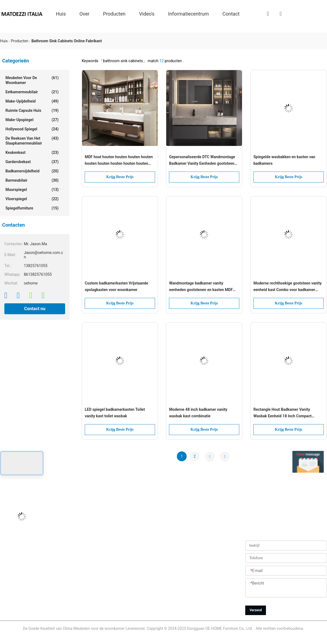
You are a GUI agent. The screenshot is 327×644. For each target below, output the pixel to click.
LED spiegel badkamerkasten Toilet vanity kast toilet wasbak (115, 413)
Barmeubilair (32, 180)
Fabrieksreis (133, 561)
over (84, 14)
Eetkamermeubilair (32, 92)
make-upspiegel (32, 120)
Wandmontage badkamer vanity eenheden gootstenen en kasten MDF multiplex (201, 287)
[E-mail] (286, 571)
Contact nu (35, 309)
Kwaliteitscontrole (138, 573)
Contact (231, 14)
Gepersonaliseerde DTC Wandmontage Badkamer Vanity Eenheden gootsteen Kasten (202, 161)
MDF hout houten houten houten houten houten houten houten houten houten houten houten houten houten (119, 161)
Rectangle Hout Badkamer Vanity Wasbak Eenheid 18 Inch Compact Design (282, 413)
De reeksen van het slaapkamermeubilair (32, 141)
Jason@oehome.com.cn (21, 548)
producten (114, 14)
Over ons (130, 536)
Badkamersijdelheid (32, 171)
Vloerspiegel (32, 199)
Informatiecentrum (188, 14)
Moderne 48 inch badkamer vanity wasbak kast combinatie (198, 413)
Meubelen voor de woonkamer (32, 80)
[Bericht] (286, 588)
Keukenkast (32, 152)
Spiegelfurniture (32, 208)
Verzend (256, 610)
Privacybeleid (134, 610)
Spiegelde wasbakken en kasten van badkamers (284, 160)
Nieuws (129, 585)
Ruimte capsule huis (32, 110)
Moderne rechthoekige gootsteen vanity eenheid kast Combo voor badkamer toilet (287, 287)
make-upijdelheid (32, 101)
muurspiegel (32, 190)
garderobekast (32, 162)
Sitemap (129, 597)
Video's (147, 14)
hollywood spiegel (32, 129)
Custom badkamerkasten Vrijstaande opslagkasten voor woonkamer (116, 286)
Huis (61, 14)
